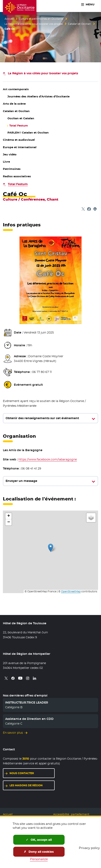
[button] (51, 548)
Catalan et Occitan (79, 24)
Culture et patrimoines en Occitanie (41, 19)
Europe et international (20, 147)
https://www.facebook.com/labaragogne (48, 459)
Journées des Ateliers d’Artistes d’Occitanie (38, 96)
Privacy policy (89, 848)
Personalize (39, 859)
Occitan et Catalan (21, 118)
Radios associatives (17, 176)
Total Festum (19, 126)
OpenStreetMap (71, 591)
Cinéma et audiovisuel (19, 140)
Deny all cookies (39, 852)
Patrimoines (12, 169)
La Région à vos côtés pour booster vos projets (34, 24)
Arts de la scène (14, 104)
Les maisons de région (26, 785)
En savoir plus (13, 733)
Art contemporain (16, 89)
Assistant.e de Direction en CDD (29, 719)
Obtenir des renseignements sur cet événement (42, 418)
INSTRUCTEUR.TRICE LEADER (27, 702)
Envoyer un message (21, 481)
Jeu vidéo (10, 154)
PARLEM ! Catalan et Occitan (28, 133)
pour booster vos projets (43, 73)
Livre (6, 162)
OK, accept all (39, 840)
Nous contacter (22, 773)
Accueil (9, 19)
